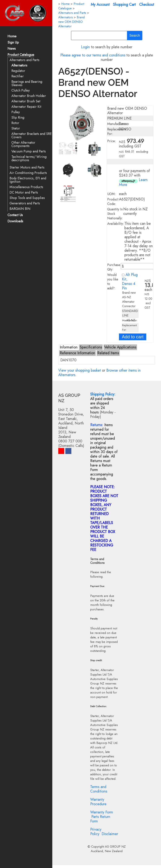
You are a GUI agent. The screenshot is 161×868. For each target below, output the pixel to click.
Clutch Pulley (21, 91)
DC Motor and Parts (24, 193)
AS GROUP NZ (115, 847)
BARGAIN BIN (20, 209)
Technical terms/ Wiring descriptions (29, 159)
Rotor (15, 123)
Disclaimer (110, 834)
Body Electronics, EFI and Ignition (28, 180)
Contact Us (15, 215)
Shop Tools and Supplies (27, 198)
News (12, 49)
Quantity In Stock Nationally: (115, 214)
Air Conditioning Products (28, 173)
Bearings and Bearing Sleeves (27, 83)
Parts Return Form (100, 819)
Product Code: (113, 202)
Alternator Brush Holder (29, 96)
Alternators (19, 65)
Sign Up (13, 43)
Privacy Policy (96, 832)
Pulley (16, 112)
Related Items (108, 353)
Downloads (15, 221)
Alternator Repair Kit (26, 107)
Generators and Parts (25, 203)
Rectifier (18, 76)
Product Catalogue (21, 55)
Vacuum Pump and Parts (29, 151)
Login (85, 47)
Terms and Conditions (99, 789)
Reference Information (77, 353)
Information (69, 347)
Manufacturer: (117, 124)
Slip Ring (18, 118)
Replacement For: (117, 132)
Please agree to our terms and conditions (93, 55)
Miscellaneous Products (26, 187)
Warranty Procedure (98, 802)
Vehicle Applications (120, 347)
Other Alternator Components (23, 144)
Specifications (91, 347)
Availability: (116, 224)
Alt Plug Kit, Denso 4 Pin (130, 281)
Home (12, 37)
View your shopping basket (80, 370)
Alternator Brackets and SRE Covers (32, 136)
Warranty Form (102, 812)
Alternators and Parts (24, 60)
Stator (16, 128)
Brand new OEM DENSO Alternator (71, 22)
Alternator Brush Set (26, 101)
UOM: (111, 194)
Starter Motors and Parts (27, 167)
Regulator (18, 71)
